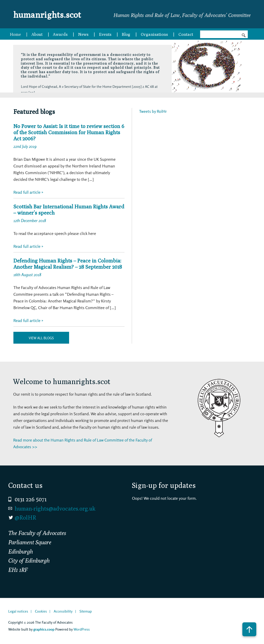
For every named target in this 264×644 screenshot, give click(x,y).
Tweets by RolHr (153, 111)
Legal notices (18, 611)
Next (159, 84)
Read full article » (28, 192)
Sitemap (86, 611)
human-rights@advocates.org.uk (55, 509)
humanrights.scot (54, 14)
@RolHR (25, 518)
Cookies (41, 611)
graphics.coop (44, 629)
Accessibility (63, 611)
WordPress (82, 629)
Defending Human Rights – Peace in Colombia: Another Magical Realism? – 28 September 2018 (68, 264)
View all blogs (41, 338)
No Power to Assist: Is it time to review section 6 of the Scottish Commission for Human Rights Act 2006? (69, 132)
